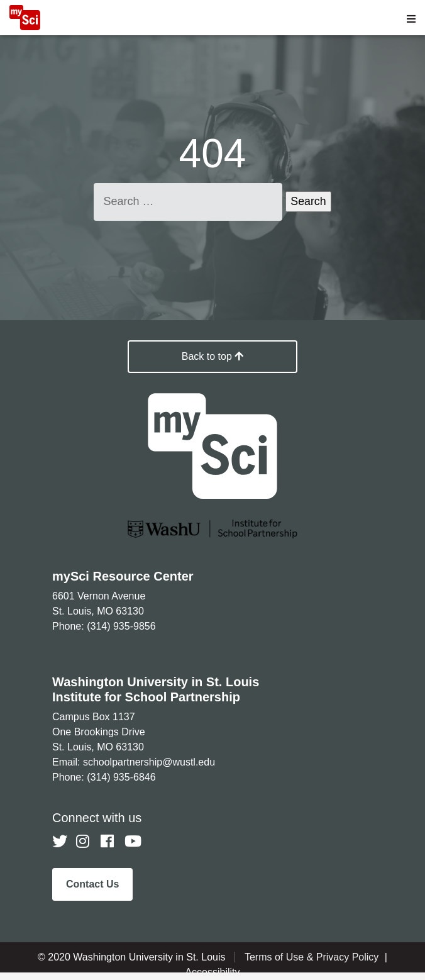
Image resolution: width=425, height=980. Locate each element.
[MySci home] (25, 27)
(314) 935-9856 (121, 626)
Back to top (213, 356)
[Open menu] (411, 19)
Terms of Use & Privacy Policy (313, 957)
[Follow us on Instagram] (84, 842)
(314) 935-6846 (121, 777)
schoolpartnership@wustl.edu (149, 762)
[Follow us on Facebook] (108, 842)
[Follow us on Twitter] (60, 842)
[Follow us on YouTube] (132, 842)
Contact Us (92, 884)
